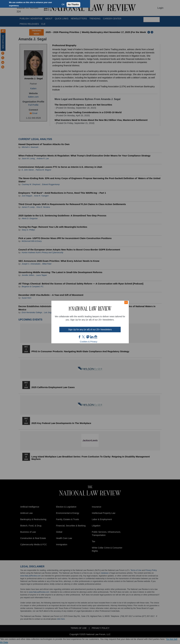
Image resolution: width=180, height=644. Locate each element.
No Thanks (73, 4)
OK (63, 4)
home (96, 337)
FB (80, 337)
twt (84, 337)
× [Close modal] (126, 302)
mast (88, 337)
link (92, 337)
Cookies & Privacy (89, 342)
